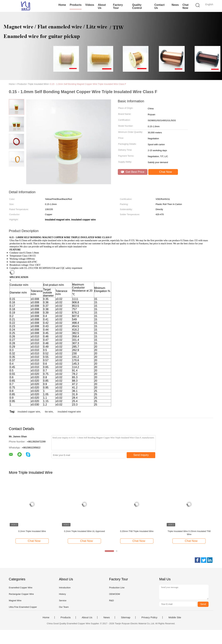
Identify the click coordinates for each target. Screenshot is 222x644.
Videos (90, 5)
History (62, 594)
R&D (111, 601)
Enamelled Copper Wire (21, 588)
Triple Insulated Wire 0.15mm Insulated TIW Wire (189, 533)
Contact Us (160, 6)
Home (62, 5)
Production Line (117, 588)
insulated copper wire (29, 412)
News (175, 5)
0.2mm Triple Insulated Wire (32, 531)
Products (76, 5)
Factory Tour (118, 6)
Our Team (64, 607)
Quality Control (137, 6)
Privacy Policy (149, 617)
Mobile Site (175, 617)
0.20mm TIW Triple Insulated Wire (137, 531)
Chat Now (186, 6)
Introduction (65, 588)
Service (63, 601)
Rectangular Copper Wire (21, 594)
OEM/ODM (115, 594)
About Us (102, 6)
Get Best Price (133, 172)
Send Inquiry (141, 455)
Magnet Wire (15, 601)
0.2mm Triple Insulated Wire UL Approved (84, 531)
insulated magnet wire (69, 412)
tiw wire (49, 412)
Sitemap (126, 617)
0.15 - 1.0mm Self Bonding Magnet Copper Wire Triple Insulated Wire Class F (88, 84)
